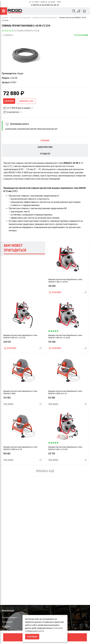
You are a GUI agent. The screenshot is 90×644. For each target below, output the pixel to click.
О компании (7, 622)
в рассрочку (13, 112)
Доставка (6, 626)
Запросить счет (26, 101)
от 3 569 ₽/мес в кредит (19, 108)
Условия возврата (10, 617)
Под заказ (8, 404)
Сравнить (8, 35)
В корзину (9, 101)
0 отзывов (19, 31)
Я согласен (32, 637)
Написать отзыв (32, 31)
